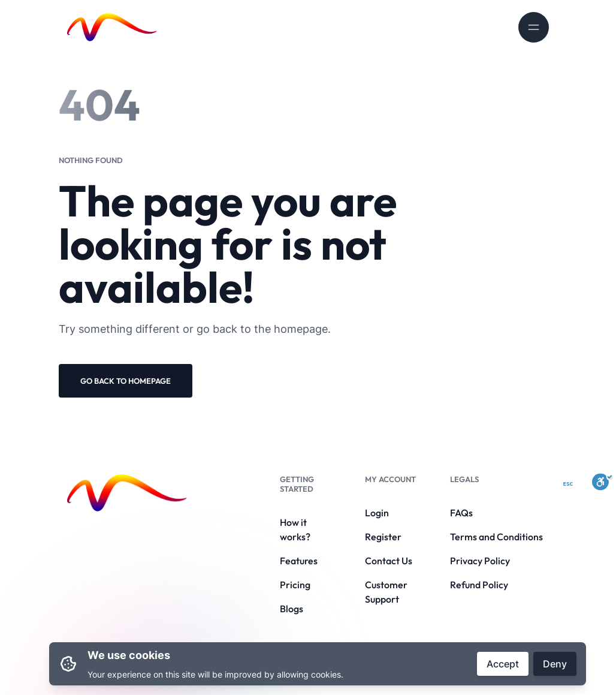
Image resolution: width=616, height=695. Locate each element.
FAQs (461, 513)
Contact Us (389, 561)
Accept (503, 664)
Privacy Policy (480, 561)
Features (299, 561)
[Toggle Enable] (603, 482)
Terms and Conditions (496, 537)
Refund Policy (479, 585)
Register (383, 537)
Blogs (292, 609)
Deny (555, 664)
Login (377, 513)
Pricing (295, 585)
